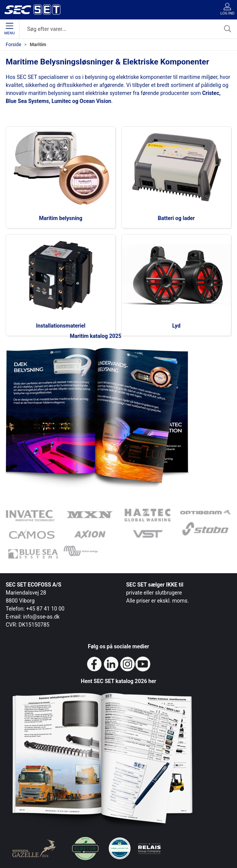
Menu (9, 29)
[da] (32, 10)
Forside (14, 45)
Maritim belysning (60, 218)
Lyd (176, 326)
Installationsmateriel (61, 326)
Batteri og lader (177, 218)
